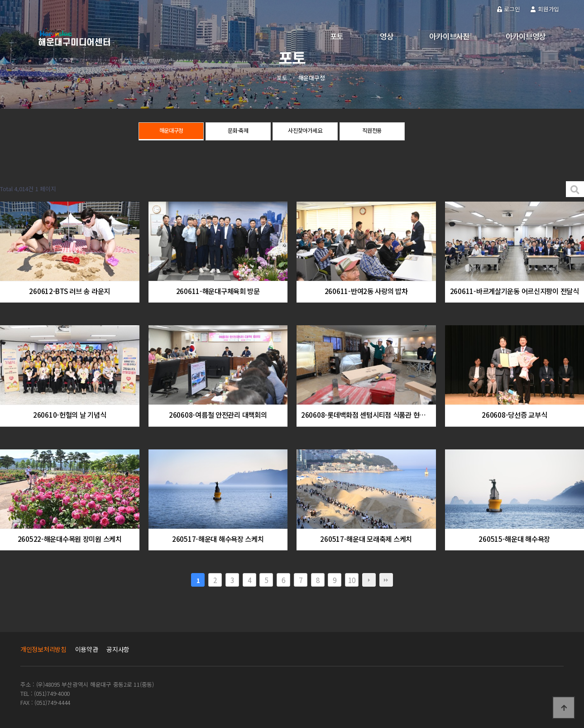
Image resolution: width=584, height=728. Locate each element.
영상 (386, 36)
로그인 (509, 9)
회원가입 (545, 9)
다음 (369, 580)
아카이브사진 (449, 36)
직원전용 (372, 132)
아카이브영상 (526, 36)
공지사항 (118, 649)
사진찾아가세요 (305, 132)
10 (352, 580)
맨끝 (386, 580)
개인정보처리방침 (43, 649)
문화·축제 (238, 132)
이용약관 (87, 649)
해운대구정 (171, 132)
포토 (337, 36)
